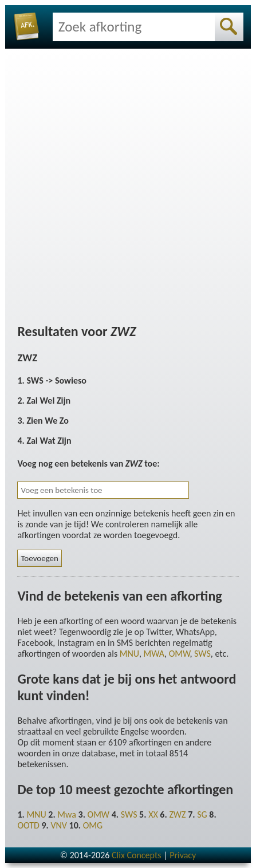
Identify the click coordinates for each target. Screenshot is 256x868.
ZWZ (177, 814)
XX (153, 814)
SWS (202, 654)
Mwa (67, 814)
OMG (93, 825)
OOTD (28, 825)
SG (202, 814)
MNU (129, 654)
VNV (58, 825)
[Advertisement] (128, 184)
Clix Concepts (136, 855)
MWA (154, 654)
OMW (180, 654)
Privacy (183, 855)
